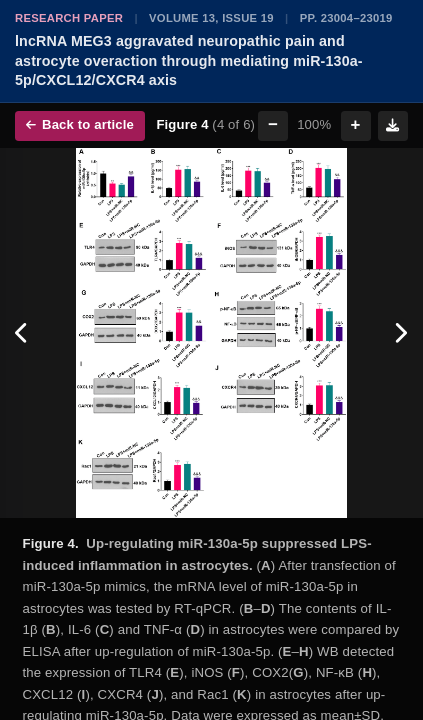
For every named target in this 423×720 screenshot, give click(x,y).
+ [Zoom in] (356, 124)
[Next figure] (400, 333)
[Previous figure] (22, 333)
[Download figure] (393, 126)
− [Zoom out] (273, 124)
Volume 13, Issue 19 (211, 18)
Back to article (80, 124)
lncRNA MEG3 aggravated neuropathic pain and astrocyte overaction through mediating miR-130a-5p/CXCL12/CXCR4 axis (189, 60)
